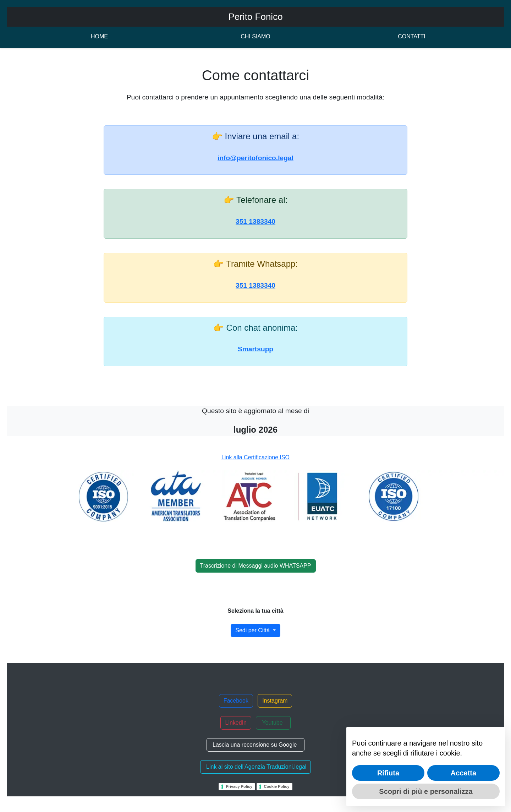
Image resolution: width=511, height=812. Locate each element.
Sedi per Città (253, 630)
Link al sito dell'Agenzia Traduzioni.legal (256, 767)
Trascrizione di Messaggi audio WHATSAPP (256, 566)
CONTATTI (412, 36)
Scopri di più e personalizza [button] (426, 791)
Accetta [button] (463, 773)
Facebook (236, 701)
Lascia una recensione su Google (256, 745)
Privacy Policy (239, 786)
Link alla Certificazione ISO (255, 457)
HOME (99, 36)
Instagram (275, 701)
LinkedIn (236, 723)
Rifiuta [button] (388, 773)
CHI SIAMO (255, 36)
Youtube (273, 723)
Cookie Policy (276, 786)
